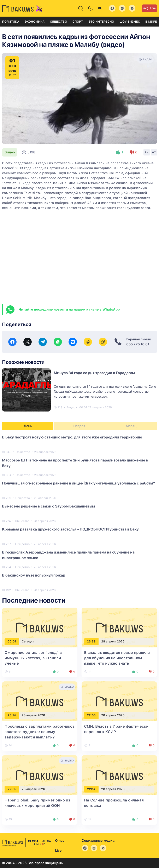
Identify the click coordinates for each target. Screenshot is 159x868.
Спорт (78, 22)
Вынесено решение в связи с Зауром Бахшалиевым (48, 506)
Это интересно (101, 22)
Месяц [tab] (131, 426)
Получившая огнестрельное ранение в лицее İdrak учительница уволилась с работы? (79, 483)
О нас (60, 841)
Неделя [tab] (79, 426)
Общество (58, 22)
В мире (151, 22)
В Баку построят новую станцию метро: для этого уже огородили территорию (72, 437)
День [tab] (28, 426)
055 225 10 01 (138, 344)
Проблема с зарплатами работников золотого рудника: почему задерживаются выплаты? (40, 732)
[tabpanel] (79, 513)
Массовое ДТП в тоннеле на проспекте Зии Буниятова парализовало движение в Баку (75, 463)
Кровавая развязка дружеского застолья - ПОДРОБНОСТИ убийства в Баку (70, 529)
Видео (10, 152)
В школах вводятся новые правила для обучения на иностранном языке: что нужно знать (117, 658)
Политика (11, 22)
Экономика (35, 22)
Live (149, 8)
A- (147, 152)
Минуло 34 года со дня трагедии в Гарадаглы (94, 373)
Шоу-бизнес (130, 22)
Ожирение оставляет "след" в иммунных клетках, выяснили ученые (33, 658)
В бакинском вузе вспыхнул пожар (34, 575)
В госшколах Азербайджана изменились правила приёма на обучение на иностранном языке (68, 555)
